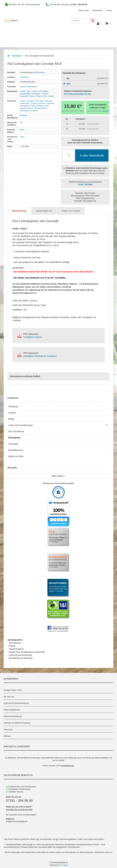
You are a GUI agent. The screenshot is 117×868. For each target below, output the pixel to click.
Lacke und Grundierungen (59, 425)
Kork (28, 91)
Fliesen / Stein (42, 96)
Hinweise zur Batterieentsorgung (17, 723)
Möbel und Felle (16, 456)
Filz (21, 122)
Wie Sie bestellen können (22, 34)
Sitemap (7, 736)
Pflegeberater (98, 34)
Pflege (11, 419)
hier (111, 852)
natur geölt (39, 101)
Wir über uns (9, 697)
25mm (22, 137)
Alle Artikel (40, 72)
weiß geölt (49, 101)
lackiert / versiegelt (27, 101)
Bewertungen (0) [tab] (44, 211)
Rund (22, 130)
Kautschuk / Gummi (28, 96)
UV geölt (34, 103)
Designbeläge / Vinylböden (30, 94)
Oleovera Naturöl (41, 108)
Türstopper (13, 444)
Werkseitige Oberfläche (29, 111)
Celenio (51, 96)
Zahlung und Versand (56, 34)
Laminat (34, 91)
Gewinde (23, 115)
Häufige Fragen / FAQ (13, 690)
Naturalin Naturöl (27, 108)
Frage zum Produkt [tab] (71, 211)
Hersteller (37, 43)
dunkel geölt (25, 103)
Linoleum (45, 94)
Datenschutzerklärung (13, 716)
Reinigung (13, 406)
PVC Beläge (43, 91)
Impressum (8, 730)
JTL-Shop (64, 865)
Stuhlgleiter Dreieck (33, 337)
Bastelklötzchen (16, 450)
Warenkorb (98, 10)
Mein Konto (84, 10)
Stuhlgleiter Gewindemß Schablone (40, 356)
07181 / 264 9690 (85, 185)
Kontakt (79, 34)
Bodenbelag (15, 43)
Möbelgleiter (17, 56)
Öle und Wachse (16, 431)
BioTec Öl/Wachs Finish (40, 106)
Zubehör (23, 87)
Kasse (109, 10)
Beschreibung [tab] (19, 211)
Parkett (23, 91)
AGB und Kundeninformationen (16, 703)
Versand (105, 111)
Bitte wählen (58, 476)
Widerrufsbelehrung (12, 710)
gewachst (42, 103)
